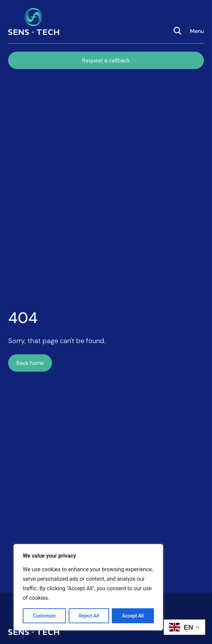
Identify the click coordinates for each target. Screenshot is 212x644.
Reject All (89, 616)
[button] (197, 22)
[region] (88, 587)
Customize (44, 616)
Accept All (133, 616)
